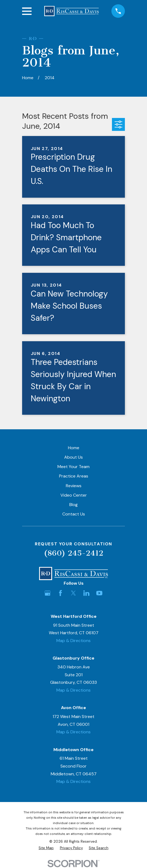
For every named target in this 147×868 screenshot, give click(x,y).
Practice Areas (74, 476)
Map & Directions (73, 641)
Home (74, 448)
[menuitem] (46, 848)
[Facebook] (60, 593)
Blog (73, 505)
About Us (73, 457)
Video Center (74, 495)
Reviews (74, 486)
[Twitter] (73, 593)
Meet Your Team (73, 467)
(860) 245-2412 (74, 553)
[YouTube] (99, 593)
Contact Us (74, 514)
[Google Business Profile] (47, 593)
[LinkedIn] (86, 593)
